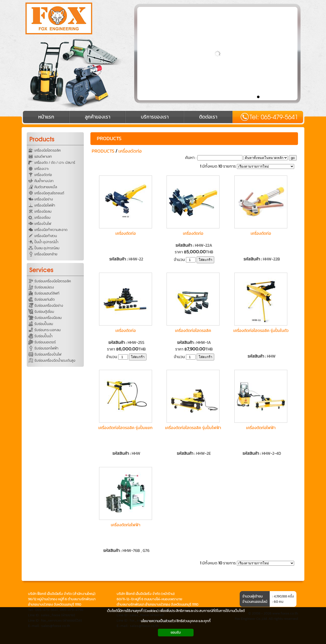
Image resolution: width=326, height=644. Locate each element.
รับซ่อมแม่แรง (44, 287)
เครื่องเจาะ (42, 169)
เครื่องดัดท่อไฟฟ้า (261, 428)
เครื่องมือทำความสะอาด (51, 230)
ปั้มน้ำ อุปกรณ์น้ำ (46, 242)
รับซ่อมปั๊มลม (44, 324)
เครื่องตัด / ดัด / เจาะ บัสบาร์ (55, 163)
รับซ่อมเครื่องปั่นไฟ (48, 354)
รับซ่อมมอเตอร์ (45, 342)
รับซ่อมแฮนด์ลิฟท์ (47, 293)
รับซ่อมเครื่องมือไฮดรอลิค (53, 281)
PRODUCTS (109, 138)
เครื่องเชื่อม (42, 218)
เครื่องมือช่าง (44, 199)
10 (295, 97)
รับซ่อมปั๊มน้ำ (43, 336)
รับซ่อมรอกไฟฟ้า (46, 348)
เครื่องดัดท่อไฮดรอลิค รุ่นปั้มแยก (125, 428)
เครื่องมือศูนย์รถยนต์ (49, 193)
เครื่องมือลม (43, 211)
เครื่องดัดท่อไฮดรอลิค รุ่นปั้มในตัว (261, 330)
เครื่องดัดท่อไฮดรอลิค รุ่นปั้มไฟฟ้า (193, 428)
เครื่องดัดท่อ (43, 175)
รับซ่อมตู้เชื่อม (44, 312)
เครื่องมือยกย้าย (46, 254)
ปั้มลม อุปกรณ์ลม (47, 248)
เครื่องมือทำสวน (46, 236)
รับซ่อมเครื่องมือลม (48, 318)
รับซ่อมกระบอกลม (47, 330)
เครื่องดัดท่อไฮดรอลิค (193, 330)
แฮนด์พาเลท (43, 157)
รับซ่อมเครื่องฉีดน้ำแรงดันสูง (55, 361)
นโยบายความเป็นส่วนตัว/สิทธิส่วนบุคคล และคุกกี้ (176, 621)
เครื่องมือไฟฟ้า (45, 205)
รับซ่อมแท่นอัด (45, 299)
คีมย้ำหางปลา (44, 181)
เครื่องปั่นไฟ (43, 224)
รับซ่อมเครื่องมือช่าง (49, 306)
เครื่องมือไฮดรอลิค (47, 150)
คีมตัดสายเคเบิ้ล (46, 187)
